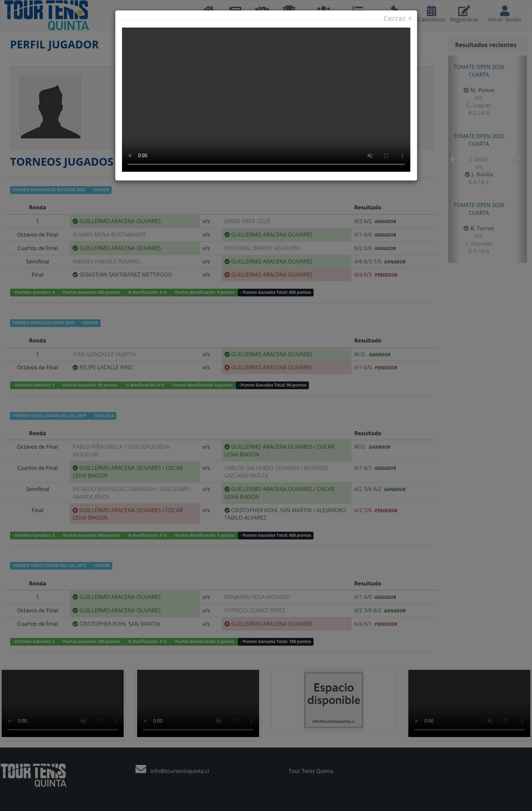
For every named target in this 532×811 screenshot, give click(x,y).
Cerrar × (398, 18)
